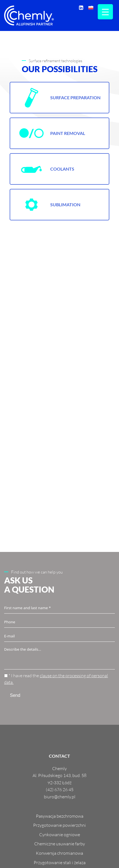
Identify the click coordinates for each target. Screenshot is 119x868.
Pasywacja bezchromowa (60, 816)
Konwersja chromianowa (59, 853)
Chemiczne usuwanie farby (60, 844)
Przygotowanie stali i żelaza (60, 862)
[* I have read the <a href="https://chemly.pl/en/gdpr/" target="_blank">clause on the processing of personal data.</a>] (6, 676)
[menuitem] (91, 7)
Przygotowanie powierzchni (59, 825)
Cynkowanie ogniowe (60, 835)
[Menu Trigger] (105, 12)
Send (15, 695)
